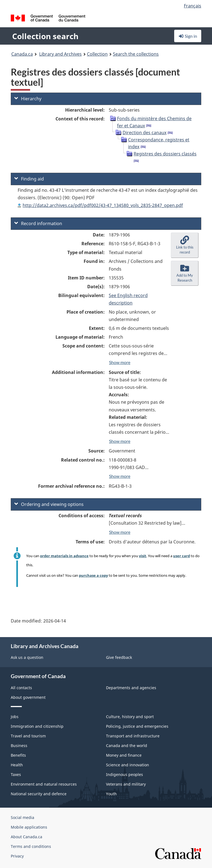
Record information (38, 223)
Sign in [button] (188, 36)
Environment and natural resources (44, 784)
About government (28, 697)
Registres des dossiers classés (165, 154)
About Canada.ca (26, 837)
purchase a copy (93, 575)
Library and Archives (60, 54)
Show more (120, 362)
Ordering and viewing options (49, 504)
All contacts (21, 688)
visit (143, 556)
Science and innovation (128, 765)
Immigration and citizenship (37, 726)
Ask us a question (27, 657)
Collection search (45, 36)
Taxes (16, 774)
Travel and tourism (28, 736)
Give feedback (119, 657)
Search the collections (136, 54)
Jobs (15, 717)
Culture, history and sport (130, 717)
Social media (22, 817)
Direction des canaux (145, 133)
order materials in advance (64, 556)
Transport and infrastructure (133, 736)
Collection (97, 54)
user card (181, 556)
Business (19, 746)
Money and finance (124, 755)
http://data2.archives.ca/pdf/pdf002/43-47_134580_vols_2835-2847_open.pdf (103, 205)
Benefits (18, 755)
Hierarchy (28, 99)
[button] (185, 245)
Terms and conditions (31, 846)
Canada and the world (127, 746)
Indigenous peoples (124, 774)
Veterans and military (126, 784)
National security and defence (39, 794)
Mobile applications (29, 827)
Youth (111, 794)
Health (17, 765)
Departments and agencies (131, 688)
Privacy (17, 856)
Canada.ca (22, 54)
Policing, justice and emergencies (137, 726)
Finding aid (29, 179)
